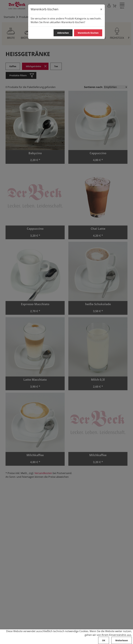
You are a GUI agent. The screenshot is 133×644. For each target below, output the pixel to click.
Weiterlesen (122, 640)
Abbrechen (63, 33)
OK (104, 640)
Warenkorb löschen (88, 33)
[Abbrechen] (101, 9)
